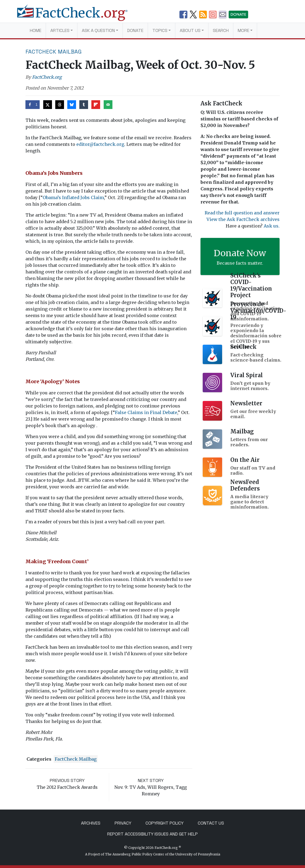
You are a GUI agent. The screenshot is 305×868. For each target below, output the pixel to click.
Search (221, 30)
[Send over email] (108, 105)
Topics (160, 30)
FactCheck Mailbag (53, 52)
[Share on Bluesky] (72, 105)
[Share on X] (48, 105)
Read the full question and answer (242, 213)
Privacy (123, 823)
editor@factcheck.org (100, 144)
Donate (135, 30)
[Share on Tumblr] (84, 105)
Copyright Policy (165, 823)
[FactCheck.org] (77, 16)
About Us (190, 30)
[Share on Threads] (60, 105)
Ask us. (272, 226)
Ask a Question (98, 30)
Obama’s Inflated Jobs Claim (73, 197)
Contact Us (211, 823)
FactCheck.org (47, 77)
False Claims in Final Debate (146, 412)
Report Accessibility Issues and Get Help (152, 834)
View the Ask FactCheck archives (243, 219)
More (243, 30)
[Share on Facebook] (33, 105)
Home (36, 30)
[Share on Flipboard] (96, 105)
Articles (60, 30)
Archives (91, 823)
